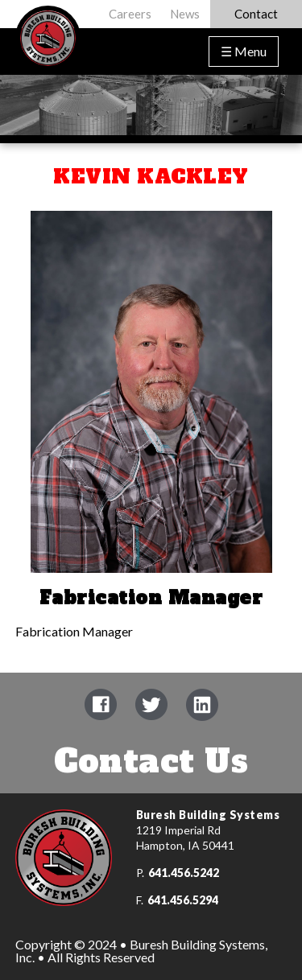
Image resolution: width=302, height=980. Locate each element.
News (185, 14)
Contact (256, 14)
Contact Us (151, 761)
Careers (130, 14)
